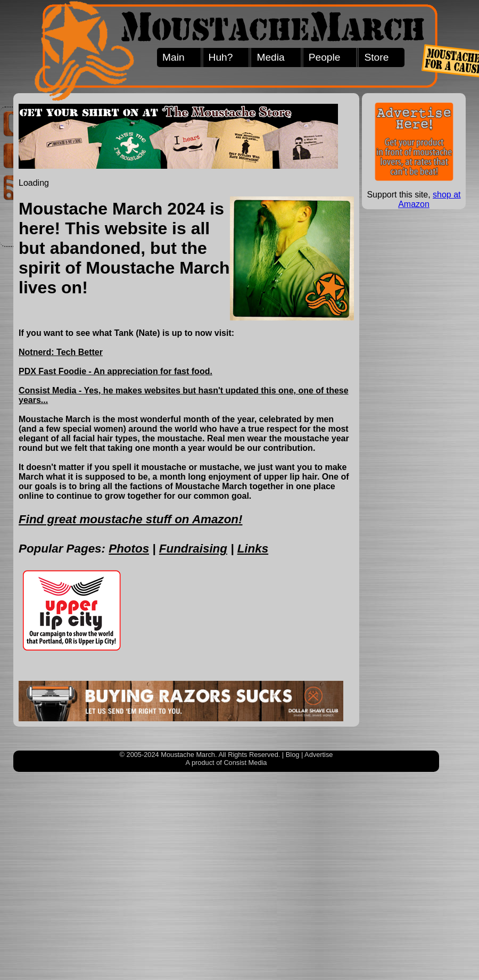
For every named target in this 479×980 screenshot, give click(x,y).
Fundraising (193, 549)
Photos (129, 549)
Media (270, 57)
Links (253, 549)
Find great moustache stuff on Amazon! (130, 519)
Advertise (319, 755)
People (325, 57)
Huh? (221, 57)
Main (174, 57)
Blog (293, 755)
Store (376, 57)
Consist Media (245, 763)
